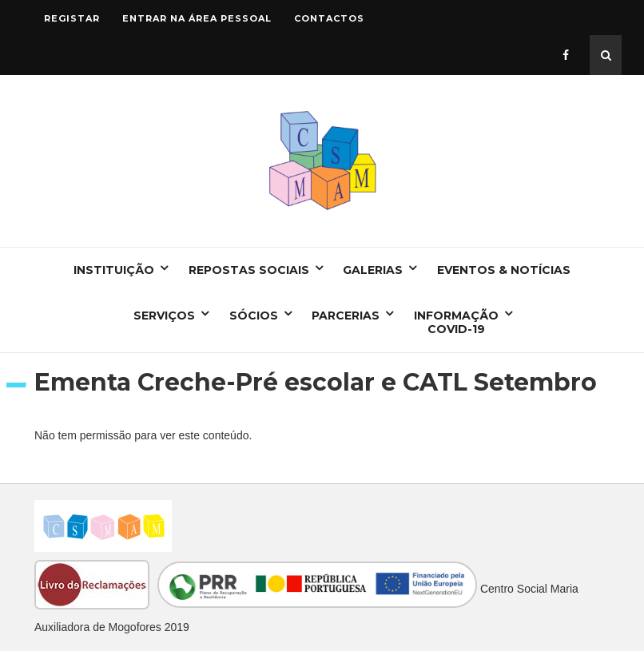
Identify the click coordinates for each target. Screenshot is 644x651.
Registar (72, 18)
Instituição (114, 270)
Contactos (329, 18)
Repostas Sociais (249, 270)
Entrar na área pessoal (197, 18)
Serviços (164, 316)
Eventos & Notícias (504, 270)
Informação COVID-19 (456, 322)
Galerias (373, 270)
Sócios (254, 316)
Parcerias (346, 316)
